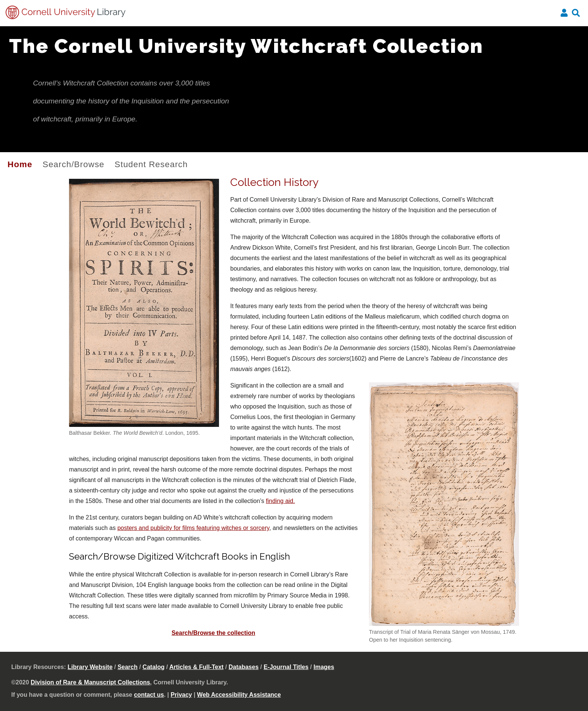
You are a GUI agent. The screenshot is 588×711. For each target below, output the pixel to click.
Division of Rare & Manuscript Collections (90, 682)
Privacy (181, 695)
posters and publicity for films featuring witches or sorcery (193, 528)
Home (20, 164)
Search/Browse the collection (213, 633)
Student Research (151, 164)
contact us (149, 695)
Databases (244, 667)
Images (324, 667)
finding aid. (280, 501)
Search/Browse (73, 164)
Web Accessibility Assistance (239, 695)
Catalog (154, 667)
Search (127, 667)
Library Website (90, 667)
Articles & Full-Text (197, 667)
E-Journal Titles (286, 667)
